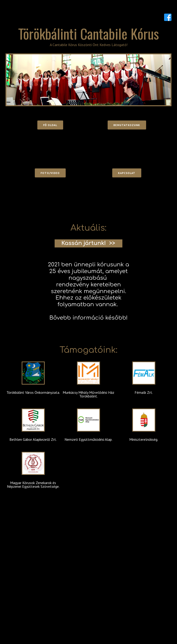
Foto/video (50, 173)
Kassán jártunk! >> (88, 243)
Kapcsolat (127, 173)
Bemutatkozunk (127, 125)
